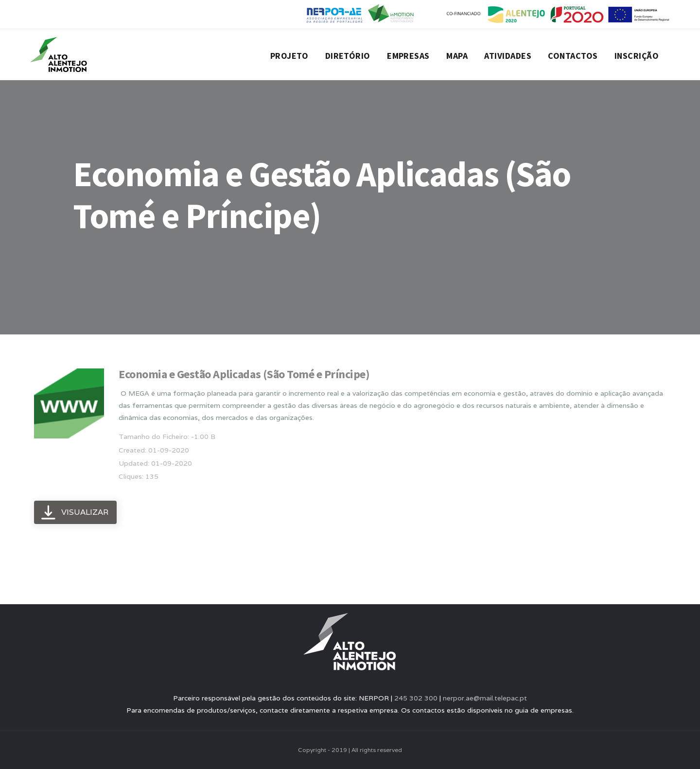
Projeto (289, 56)
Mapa (457, 56)
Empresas (408, 56)
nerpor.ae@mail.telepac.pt (485, 698)
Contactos (573, 56)
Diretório (348, 56)
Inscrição (637, 56)
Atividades (508, 56)
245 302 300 (416, 698)
